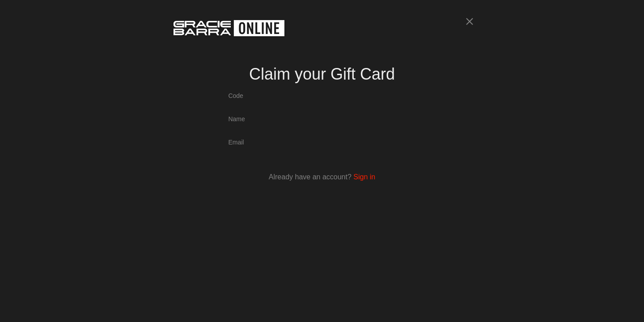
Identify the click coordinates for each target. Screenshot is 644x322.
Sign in (364, 177)
